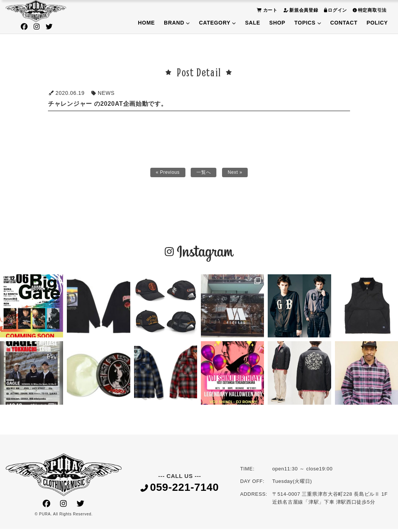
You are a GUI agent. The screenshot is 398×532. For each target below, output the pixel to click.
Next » (238, 174)
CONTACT (344, 23)
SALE (253, 23)
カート (266, 10)
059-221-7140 (180, 490)
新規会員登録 (300, 10)
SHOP (277, 23)
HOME (146, 23)
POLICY (377, 23)
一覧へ (204, 174)
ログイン (335, 10)
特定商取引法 (369, 10)
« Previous (165, 174)
